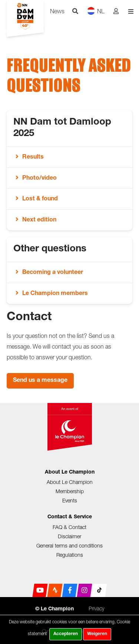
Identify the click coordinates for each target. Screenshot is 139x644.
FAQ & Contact (69, 527)
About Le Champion (70, 482)
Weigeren (97, 634)
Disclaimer (69, 536)
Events (70, 500)
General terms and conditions (69, 545)
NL (96, 11)
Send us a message (40, 381)
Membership (70, 491)
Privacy (96, 608)
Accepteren (66, 634)
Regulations (70, 555)
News (57, 11)
